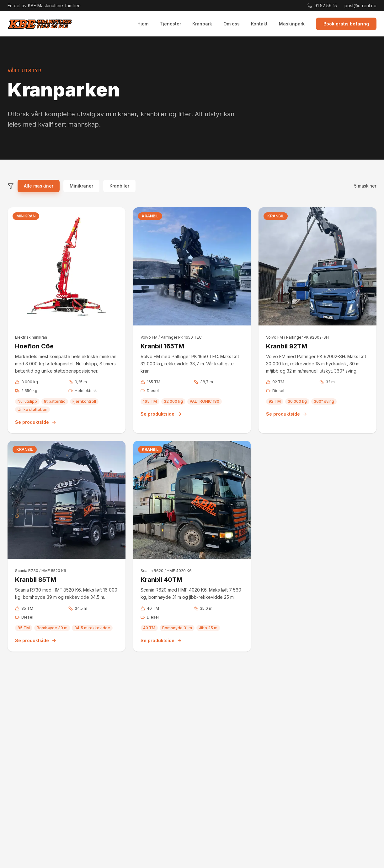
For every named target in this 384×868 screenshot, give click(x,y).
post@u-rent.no (360, 5)
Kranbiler (119, 186)
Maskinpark (292, 24)
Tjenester (170, 24)
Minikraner (81, 186)
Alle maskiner (39, 186)
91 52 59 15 (322, 5)
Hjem (143, 24)
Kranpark (202, 24)
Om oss (232, 24)
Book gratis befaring (346, 24)
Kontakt (259, 24)
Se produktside (36, 422)
